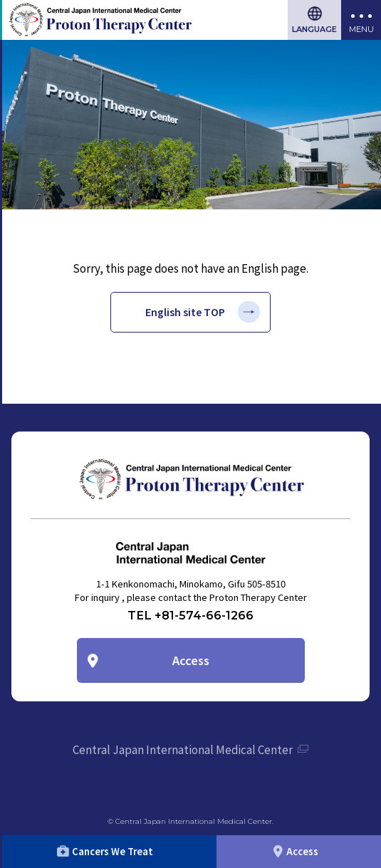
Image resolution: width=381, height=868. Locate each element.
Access (191, 660)
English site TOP (185, 312)
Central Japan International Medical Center (183, 749)
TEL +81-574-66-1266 (190, 615)
